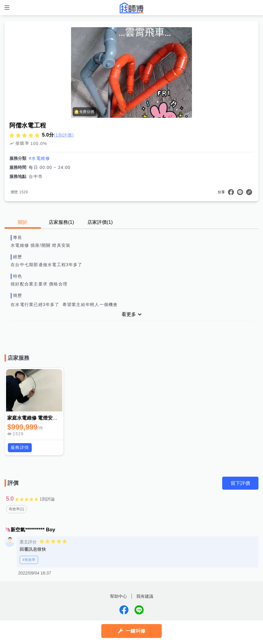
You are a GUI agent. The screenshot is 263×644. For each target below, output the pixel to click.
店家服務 (61, 222)
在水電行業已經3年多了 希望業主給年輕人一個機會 (66, 304)
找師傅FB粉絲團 (124, 610)
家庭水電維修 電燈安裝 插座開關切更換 (50, 418)
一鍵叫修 (136, 631)
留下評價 (240, 483)
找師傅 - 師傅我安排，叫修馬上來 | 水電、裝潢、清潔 (131, 8)
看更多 (129, 314)
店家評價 (100, 222)
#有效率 (29, 560)
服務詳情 (20, 447)
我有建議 (145, 597)
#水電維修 (39, 158)
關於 (23, 222)
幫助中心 (119, 597)
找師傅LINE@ (139, 610)
